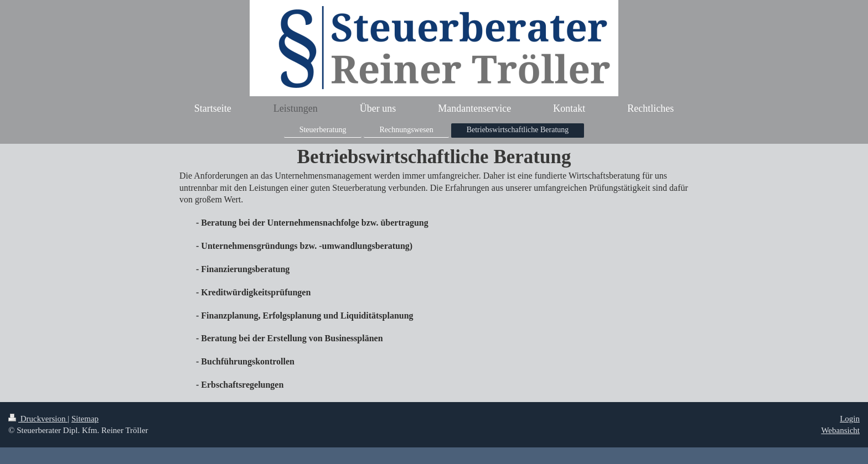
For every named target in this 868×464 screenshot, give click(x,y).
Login (850, 419)
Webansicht (840, 430)
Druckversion (38, 419)
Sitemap (85, 419)
